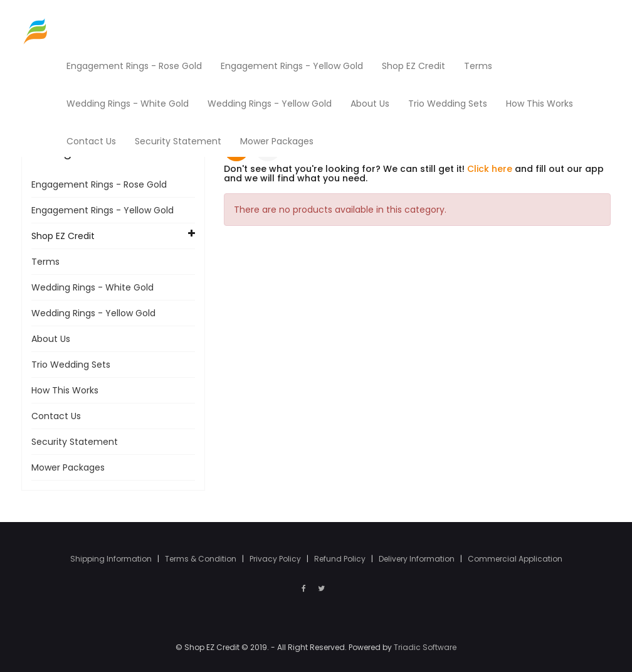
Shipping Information (112, 559)
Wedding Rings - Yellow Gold (93, 313)
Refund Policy (341, 559)
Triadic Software (425, 647)
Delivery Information (418, 559)
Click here (490, 169)
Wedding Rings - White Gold (92, 287)
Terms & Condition (202, 559)
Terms (45, 262)
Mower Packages (68, 467)
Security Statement (75, 442)
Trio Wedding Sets (71, 365)
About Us (51, 339)
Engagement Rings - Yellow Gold (103, 210)
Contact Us (56, 416)
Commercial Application (515, 559)
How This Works (65, 390)
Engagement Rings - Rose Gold (99, 184)
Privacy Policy (276, 559)
